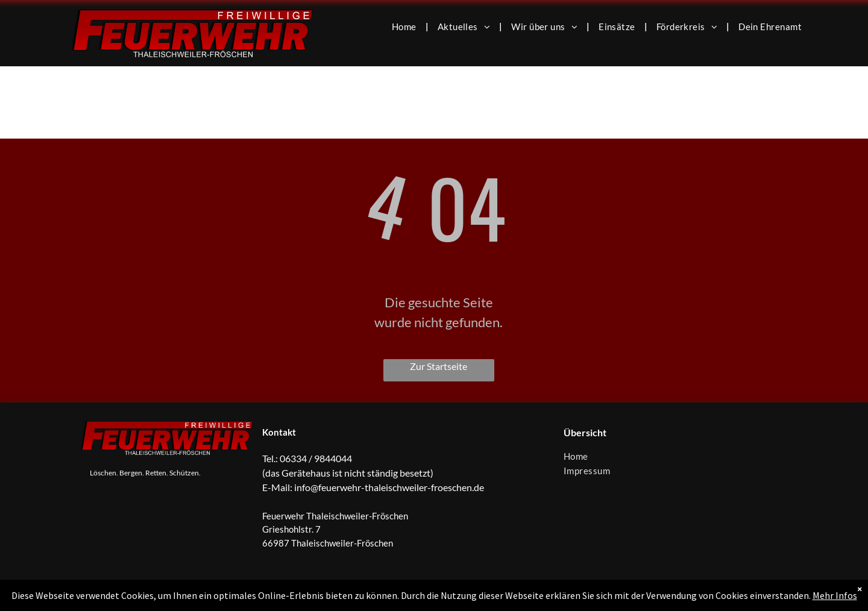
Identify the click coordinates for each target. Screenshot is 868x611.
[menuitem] (406, 26)
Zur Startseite (439, 366)
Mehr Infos (835, 595)
